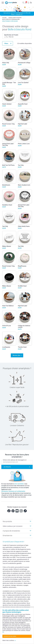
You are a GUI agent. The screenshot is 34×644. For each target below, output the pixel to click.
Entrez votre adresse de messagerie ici (15, 460)
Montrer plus (17, 355)
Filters (6, 43)
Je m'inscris (7, 467)
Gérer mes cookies (9, 640)
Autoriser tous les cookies (10, 636)
